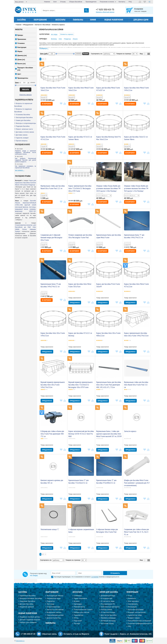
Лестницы (50, 604)
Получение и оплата (107, 2)
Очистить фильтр (26, 95)
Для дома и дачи (141, 20)
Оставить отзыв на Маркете (76, 634)
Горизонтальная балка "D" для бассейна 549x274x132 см (51, 285)
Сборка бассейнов (76, 2)
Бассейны (22, 20)
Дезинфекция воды (108, 596)
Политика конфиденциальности (140, 623)
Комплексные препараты (110, 607)
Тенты (76, 618)
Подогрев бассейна (23, 126)
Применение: (22, 39)
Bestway (54, 39)
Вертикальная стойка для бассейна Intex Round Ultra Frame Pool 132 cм (136, 385)
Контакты (122, 2)
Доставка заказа (22, 135)
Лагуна (75, 39)
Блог (55, 2)
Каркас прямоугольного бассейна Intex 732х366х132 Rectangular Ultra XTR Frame (80, 188)
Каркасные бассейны (28, 596)
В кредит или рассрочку (137, 612)
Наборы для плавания (28, 622)
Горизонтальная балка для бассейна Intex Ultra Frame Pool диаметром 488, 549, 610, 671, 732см (109, 385)
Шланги (77, 601)
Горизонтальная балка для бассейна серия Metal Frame (109, 236)
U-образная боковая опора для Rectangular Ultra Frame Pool (107, 531)
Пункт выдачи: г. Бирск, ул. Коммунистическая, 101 (128, 634)
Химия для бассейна (23, 120)
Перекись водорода (108, 618)
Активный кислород (108, 621)
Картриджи (78, 604)
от (20, 83)
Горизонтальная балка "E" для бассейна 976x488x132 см (106, 482)
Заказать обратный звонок (105, 12)
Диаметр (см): (22, 55)
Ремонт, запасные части (24, 129)
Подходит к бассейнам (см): (25, 69)
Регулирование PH (108, 604)
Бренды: (20, 35)
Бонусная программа (136, 610)
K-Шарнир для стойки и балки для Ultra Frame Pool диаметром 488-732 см (52, 434)
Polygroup (67, 39)
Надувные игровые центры (30, 617)
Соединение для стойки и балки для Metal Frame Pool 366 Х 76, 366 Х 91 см (136, 532)
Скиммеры (78, 596)
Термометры (79, 615)
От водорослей (106, 598)
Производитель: (23, 78)
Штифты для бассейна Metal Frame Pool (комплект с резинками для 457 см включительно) (137, 483)
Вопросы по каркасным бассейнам (23, 105)
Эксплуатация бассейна (24, 117)
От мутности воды (108, 601)
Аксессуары (60, 20)
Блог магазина (133, 601)
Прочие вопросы (22, 141)
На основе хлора (107, 623)
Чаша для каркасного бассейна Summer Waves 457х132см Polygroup (26, 183)
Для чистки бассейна (109, 615)
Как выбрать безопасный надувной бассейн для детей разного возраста (26, 160)
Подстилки (78, 621)
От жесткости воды (108, 612)
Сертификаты (133, 604)
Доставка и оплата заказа (25, 132)
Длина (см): (21, 59)
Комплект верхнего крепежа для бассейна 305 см (52, 482)
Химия (93, 20)
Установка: (21, 43)
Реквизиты (132, 598)
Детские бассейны (27, 604)
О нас (130, 596)
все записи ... (20, 170)
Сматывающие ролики (55, 615)
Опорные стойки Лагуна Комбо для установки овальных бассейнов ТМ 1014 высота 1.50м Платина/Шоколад (108, 190)
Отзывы (63, 2)
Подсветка (51, 601)
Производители (91, 2)
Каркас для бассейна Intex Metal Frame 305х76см (80, 285)
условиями (95, 577)
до (28, 83)
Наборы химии (106, 610)
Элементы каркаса (67, 34)
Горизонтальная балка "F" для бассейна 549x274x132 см (134, 236)
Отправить (115, 573)
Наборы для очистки (81, 612)
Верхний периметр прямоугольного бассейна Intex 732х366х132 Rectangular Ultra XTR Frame (80, 385)
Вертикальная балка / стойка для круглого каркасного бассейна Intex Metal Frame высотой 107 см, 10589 (109, 434)
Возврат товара (134, 618)
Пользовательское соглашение (140, 621)
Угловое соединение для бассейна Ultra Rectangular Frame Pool (80, 236)
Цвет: (19, 74)
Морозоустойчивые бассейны (31, 598)
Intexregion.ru (20, 641)
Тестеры (77, 623)
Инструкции (132, 607)
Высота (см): (22, 63)
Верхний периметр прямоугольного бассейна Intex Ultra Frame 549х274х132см (53, 385)
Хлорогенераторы (53, 607)
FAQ (130, 2)
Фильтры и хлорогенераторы (26, 123)
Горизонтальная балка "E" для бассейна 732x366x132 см (79, 482)
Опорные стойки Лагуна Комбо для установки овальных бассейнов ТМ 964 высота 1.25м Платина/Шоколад (136, 190)
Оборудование (40, 20)
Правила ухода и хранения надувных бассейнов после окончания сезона (26, 152)
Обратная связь (49, 634)
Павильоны (78, 20)
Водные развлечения (114, 20)
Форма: (20, 51)
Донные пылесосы (54, 618)
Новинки (47, 2)
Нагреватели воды (54, 598)
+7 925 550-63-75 (105, 10)
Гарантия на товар (135, 615)
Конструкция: (22, 47)
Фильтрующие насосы (55, 596)
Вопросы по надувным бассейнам (23, 110)
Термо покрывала (80, 598)
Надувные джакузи (27, 607)
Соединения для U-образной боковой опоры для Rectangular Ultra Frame (51, 237)
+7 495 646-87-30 (28, 634)
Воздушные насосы (54, 612)
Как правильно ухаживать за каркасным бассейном (26, 167)
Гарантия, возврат (22, 138)
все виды (54, 34)
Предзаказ (75, 303)
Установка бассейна (23, 115)
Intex (60, 39)
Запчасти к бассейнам (55, 610)
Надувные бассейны (27, 601)
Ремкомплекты (79, 607)
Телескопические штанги (83, 610)
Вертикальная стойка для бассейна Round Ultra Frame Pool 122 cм (53, 187)
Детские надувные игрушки (30, 620)
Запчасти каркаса (130, 431)
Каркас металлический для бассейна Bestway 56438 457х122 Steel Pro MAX (81, 434)
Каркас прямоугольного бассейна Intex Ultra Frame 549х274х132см (136, 334)
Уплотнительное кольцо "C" (50, 529)
